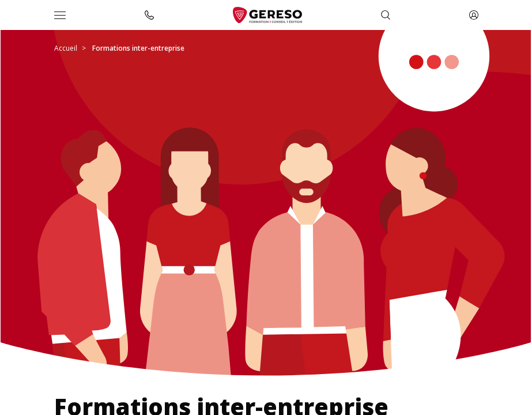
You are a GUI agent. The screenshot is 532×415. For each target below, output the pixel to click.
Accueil (66, 48)
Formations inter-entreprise (138, 48)
